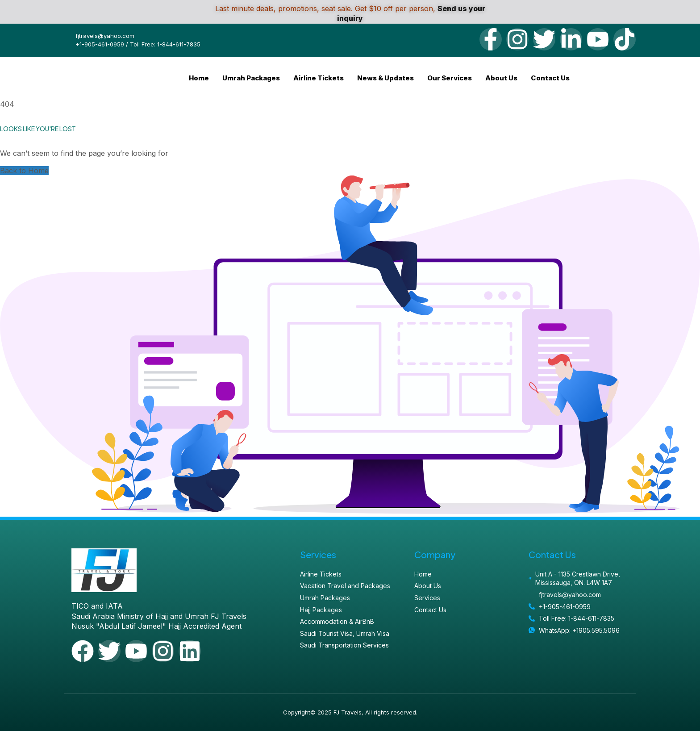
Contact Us (550, 78)
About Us (501, 78)
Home (199, 78)
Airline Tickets (319, 78)
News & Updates (385, 78)
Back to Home (24, 171)
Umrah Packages (251, 78)
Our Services (450, 78)
